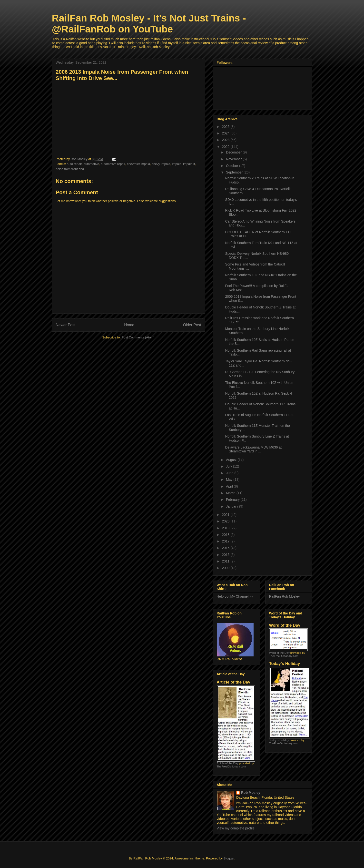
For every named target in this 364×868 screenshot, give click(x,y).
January (233, 506)
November (234, 159)
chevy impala (161, 164)
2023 (226, 140)
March (231, 493)
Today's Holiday (279, 740)
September (235, 172)
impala (177, 164)
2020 (226, 521)
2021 (226, 515)
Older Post (192, 325)
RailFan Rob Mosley (285, 596)
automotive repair (113, 164)
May (230, 480)
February (233, 500)
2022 (226, 147)
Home (129, 325)
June (230, 473)
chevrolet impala (139, 164)
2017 (226, 541)
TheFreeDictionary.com (231, 766)
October (233, 166)
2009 (226, 568)
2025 (226, 127)
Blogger (229, 858)
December (234, 152)
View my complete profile (236, 828)
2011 (226, 561)
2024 (226, 133)
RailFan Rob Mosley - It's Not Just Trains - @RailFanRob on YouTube (149, 24)
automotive (91, 164)
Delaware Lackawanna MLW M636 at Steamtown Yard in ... (253, 449)
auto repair (74, 164)
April (230, 486)
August (232, 460)
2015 (226, 555)
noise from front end (70, 169)
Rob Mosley (251, 793)
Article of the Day (228, 763)
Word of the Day (279, 653)
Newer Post (66, 325)
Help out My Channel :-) (235, 596)
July (230, 466)
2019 (226, 528)
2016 (226, 548)
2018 (226, 535)
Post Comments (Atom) (138, 337)
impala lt (189, 164)
